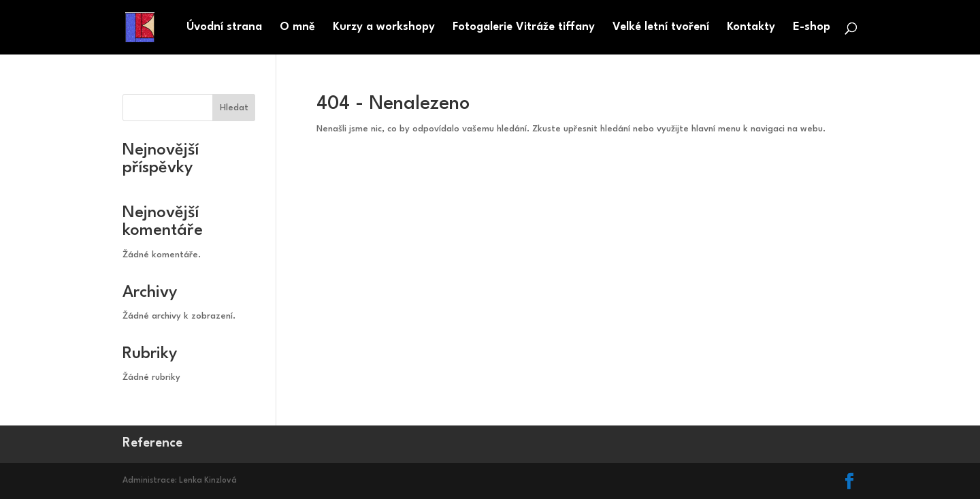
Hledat (234, 108)
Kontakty (751, 28)
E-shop (812, 28)
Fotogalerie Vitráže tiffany (524, 28)
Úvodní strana (224, 28)
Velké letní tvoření (661, 28)
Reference (152, 443)
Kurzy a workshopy (384, 28)
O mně (297, 28)
